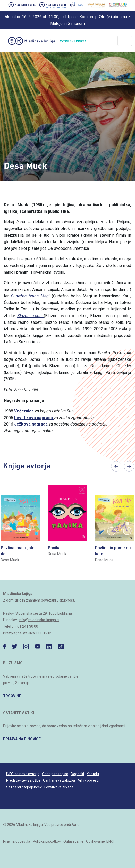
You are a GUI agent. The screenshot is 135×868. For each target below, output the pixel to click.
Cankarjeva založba (59, 780)
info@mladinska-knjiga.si (39, 620)
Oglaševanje (73, 841)
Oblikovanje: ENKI (100, 841)
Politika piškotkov (47, 841)
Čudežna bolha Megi (31, 296)
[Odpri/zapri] (125, 41)
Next (129, 466)
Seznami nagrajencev (24, 787)
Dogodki (77, 774)
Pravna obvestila (17, 841)
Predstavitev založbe (23, 780)
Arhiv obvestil (88, 780)
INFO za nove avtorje (23, 774)
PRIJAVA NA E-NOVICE (22, 739)
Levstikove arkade (59, 787)
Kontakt (93, 774)
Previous (116, 466)
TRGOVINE (12, 696)
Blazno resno (31, 316)
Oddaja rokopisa (55, 774)
